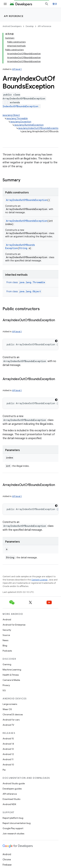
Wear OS (7, 709)
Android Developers (12, 26)
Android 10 (8, 765)
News (5, 640)
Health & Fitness (11, 675)
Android (7, 619)
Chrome (7, 860)
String (23, 248)
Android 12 (8, 754)
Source (6, 635)
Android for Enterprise (14, 625)
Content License (39, 580)
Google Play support (13, 828)
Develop (30, 26)
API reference (14, 16)
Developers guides (12, 789)
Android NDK (9, 804)
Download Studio (11, 799)
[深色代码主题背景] (56, 341)
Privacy (6, 685)
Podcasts (7, 651)
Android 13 (8, 749)
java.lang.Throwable (17, 118)
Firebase (7, 865)
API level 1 (17, 69)
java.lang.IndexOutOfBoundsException (39, 128)
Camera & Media (11, 680)
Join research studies (13, 834)
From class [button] (26, 282)
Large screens (10, 704)
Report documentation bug (17, 823)
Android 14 (8, 744)
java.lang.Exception (21, 122)
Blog (5, 646)
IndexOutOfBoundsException (20, 106)
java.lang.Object (11, 115)
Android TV (8, 725)
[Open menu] (5, 4)
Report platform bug (13, 818)
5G (4, 690)
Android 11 (8, 759)
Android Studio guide (14, 783)
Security (7, 630)
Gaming (7, 664)
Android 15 (8, 739)
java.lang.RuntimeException (29, 125)
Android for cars (11, 720)
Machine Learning (12, 670)
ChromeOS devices (13, 714)
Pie (4, 770)
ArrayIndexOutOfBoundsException (27, 200)
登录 (55, 4)
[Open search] (47, 4)
